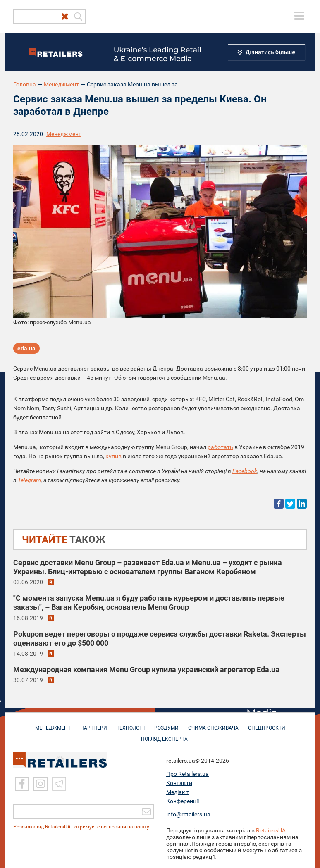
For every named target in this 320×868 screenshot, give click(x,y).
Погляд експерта (164, 735)
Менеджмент (61, 84)
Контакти (179, 782)
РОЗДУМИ (166, 724)
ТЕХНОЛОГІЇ (131, 724)
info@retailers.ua (188, 814)
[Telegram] (59, 783)
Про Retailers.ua (187, 773)
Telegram (29, 480)
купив (114, 456)
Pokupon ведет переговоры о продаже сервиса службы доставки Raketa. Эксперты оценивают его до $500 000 (160, 639)
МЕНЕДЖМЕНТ (53, 724)
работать (220, 447)
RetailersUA (271, 830)
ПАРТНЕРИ (94, 724)
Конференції (183, 801)
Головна (25, 84)
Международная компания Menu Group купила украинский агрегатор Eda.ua (146, 669)
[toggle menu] (299, 16)
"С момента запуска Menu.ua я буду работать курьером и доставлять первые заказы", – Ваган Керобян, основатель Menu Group (149, 603)
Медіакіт (178, 792)
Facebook (245, 471)
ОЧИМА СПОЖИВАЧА (213, 724)
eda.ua (26, 348)
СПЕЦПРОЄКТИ (267, 724)
